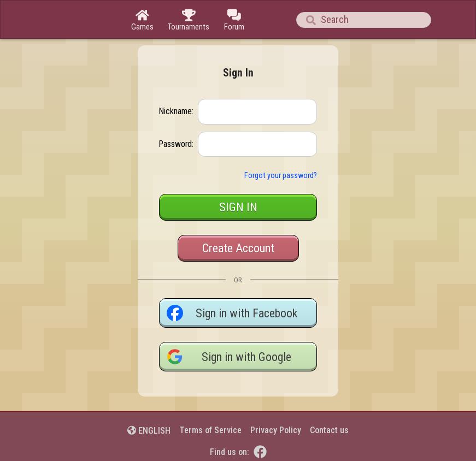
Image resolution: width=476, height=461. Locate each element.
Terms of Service (210, 430)
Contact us (329, 430)
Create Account (238, 248)
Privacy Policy (276, 430)
